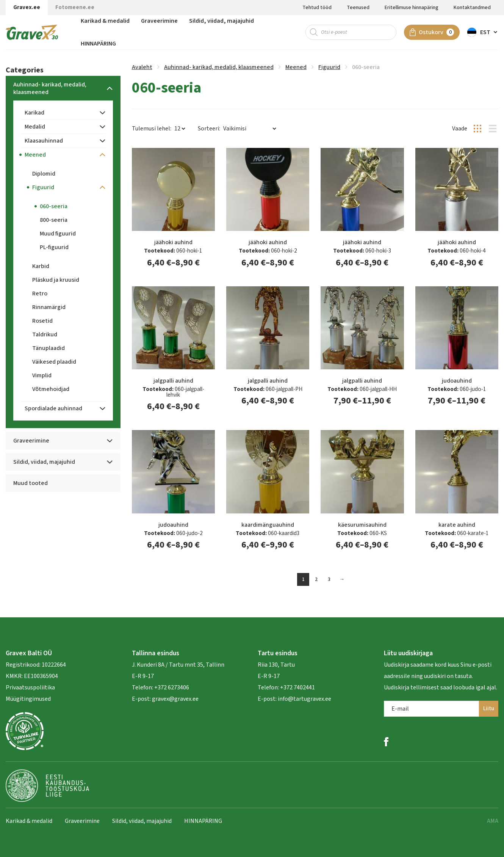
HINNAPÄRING (98, 44)
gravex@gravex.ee (175, 699)
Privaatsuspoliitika (30, 687)
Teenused (358, 8)
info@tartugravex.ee (304, 699)
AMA (493, 821)
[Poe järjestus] (250, 129)
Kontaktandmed (472, 8)
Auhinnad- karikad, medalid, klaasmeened (219, 67)
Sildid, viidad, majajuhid (221, 21)
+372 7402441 (297, 687)
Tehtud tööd (317, 8)
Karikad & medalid (105, 21)
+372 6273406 (171, 687)
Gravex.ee (27, 7)
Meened (296, 67)
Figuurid (329, 67)
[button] (483, 32)
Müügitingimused (28, 699)
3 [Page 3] (329, 579)
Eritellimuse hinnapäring (412, 8)
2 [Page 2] (316, 579)
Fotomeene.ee (75, 7)
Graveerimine (159, 21)
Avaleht (142, 67)
